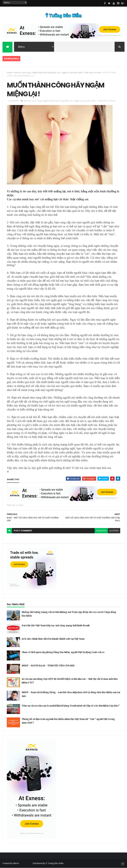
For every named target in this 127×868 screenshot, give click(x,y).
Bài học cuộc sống (22, 73)
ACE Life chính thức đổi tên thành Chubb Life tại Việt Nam (53, 639)
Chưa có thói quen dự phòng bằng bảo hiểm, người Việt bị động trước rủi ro (63, 652)
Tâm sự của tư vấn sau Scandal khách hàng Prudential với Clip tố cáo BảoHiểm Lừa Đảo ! (70, 706)
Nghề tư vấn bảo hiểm (72, 73)
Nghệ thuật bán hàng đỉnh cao (46, 73)
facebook (101, 531)
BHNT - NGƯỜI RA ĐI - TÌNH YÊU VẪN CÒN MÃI (48, 666)
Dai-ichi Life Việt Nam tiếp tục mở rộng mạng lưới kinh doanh (56, 626)
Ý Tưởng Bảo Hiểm (55, 863)
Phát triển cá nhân (93, 73)
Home (10, 73)
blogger (114, 531)
